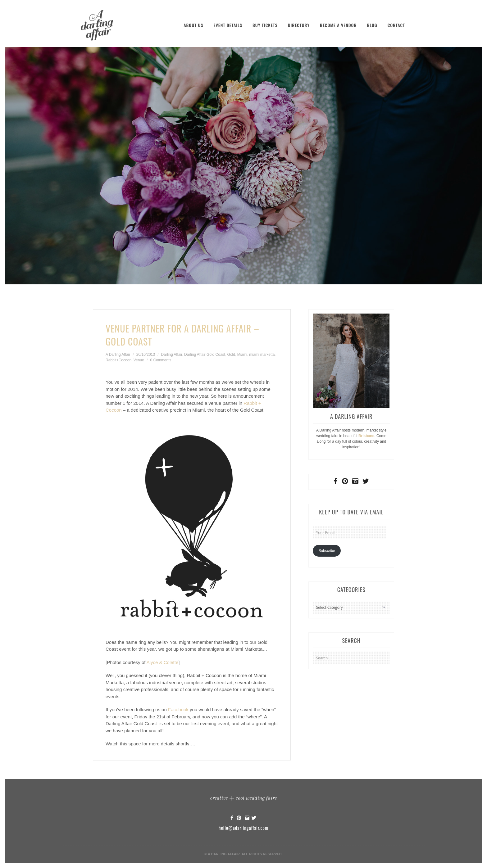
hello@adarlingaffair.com (243, 828)
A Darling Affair (118, 355)
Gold (231, 355)
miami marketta (262, 355)
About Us (193, 25)
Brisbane (366, 436)
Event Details (228, 25)
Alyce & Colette (163, 662)
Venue (139, 360)
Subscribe (327, 551)
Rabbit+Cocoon (118, 360)
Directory (299, 25)
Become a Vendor (338, 25)
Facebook (178, 710)
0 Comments (161, 360)
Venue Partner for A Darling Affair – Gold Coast (182, 335)
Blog (372, 25)
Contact (396, 25)
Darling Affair (172, 355)
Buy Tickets (265, 25)
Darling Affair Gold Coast (205, 355)
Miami (242, 355)
